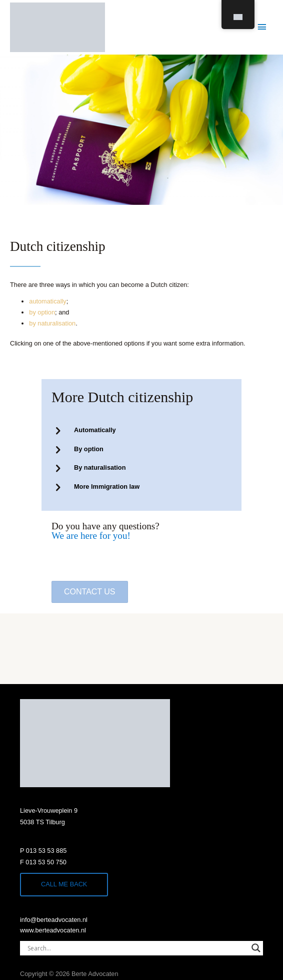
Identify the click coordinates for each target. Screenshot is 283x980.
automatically (47, 301)
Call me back (64, 884)
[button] (90, 592)
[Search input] (137, 948)
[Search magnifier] (256, 948)
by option (42, 312)
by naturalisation (52, 323)
